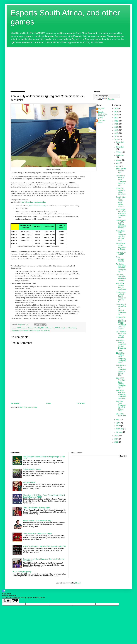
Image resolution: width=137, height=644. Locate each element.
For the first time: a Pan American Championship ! (121, 268)
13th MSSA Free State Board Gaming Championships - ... (121, 383)
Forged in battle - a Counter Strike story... (38, 521)
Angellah (101, 109)
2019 (116, 130)
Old (21, 330)
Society (31, 330)
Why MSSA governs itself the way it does (121, 286)
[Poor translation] (15, 601)
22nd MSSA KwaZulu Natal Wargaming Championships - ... (121, 358)
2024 (116, 115)
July (118, 163)
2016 (116, 139)
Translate (108, 99)
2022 (116, 121)
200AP (19, 328)
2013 (116, 442)
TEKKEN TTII (39, 330)
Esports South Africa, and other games (103, 115)
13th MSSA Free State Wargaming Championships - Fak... (121, 395)
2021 (116, 124)
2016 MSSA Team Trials (121, 415)
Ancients (24, 328)
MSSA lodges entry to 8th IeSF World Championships (121, 213)
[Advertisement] (68, 67)
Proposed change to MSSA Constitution (121, 191)
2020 (116, 127)
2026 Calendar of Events (32, 470)
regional (26, 330)
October (119, 152)
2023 (116, 118)
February (120, 429)
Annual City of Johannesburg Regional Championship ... (121, 309)
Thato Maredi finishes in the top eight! (36, 508)
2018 (116, 133)
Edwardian (51, 328)
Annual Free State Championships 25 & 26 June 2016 (121, 236)
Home (48, 403)
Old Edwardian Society (38, 206)
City (39, 328)
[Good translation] (6, 601)
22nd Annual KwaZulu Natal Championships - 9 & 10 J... (121, 181)
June (118, 166)
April (118, 423)
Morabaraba (15, 330)
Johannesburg (72, 328)
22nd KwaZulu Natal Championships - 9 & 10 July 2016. (121, 370)
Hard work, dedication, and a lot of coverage (121, 278)
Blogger (78, 583)
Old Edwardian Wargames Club (34, 202)
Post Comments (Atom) (28, 407)
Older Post (81, 403)
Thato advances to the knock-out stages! (38, 533)
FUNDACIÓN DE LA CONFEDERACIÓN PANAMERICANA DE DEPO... (121, 323)
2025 (116, 112)
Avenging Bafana (29, 482)
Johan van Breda (102, 121)
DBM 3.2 (44, 328)
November (120, 147)
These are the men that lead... (121, 171)
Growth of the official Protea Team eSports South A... (121, 202)
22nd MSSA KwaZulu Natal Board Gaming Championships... (121, 345)
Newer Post (15, 403)
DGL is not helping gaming (22, 572)
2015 (116, 436)
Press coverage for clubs (120, 259)
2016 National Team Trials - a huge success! (121, 335)
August (119, 160)
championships (32, 328)
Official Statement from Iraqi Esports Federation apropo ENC (45, 546)
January (119, 432)
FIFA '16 (58, 328)
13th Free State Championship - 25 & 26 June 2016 (121, 406)
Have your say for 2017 (121, 253)
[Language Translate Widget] (107, 96)
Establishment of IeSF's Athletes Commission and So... (121, 224)
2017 (116, 136)
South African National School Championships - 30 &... (121, 297)
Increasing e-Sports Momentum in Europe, (121, 246)
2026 (116, 109)
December (120, 142)
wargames (47, 330)
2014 (116, 439)
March (119, 426)
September (120, 155)
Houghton (64, 328)
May (118, 420)
